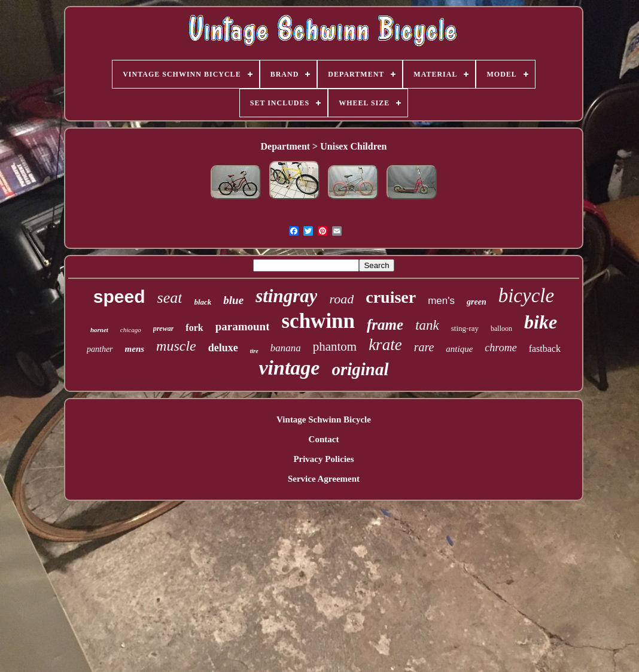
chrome (500, 348)
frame (385, 325)
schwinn (318, 321)
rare (424, 347)
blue (233, 300)
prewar (164, 329)
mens (135, 349)
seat (170, 298)
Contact (324, 439)
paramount (243, 326)
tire (254, 351)
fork (194, 328)
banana (286, 348)
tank (427, 325)
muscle (176, 346)
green (477, 302)
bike (541, 322)
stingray (286, 296)
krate (385, 345)
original (360, 369)
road (341, 299)
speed (119, 297)
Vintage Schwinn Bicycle (324, 419)
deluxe (223, 348)
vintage (289, 368)
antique (459, 349)
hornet (99, 330)
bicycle (526, 296)
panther (100, 349)
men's (441, 301)
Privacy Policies (323, 459)
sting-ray (465, 328)
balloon (501, 329)
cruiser (391, 297)
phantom (335, 346)
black (203, 302)
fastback (545, 349)
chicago (131, 330)
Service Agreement (324, 479)
